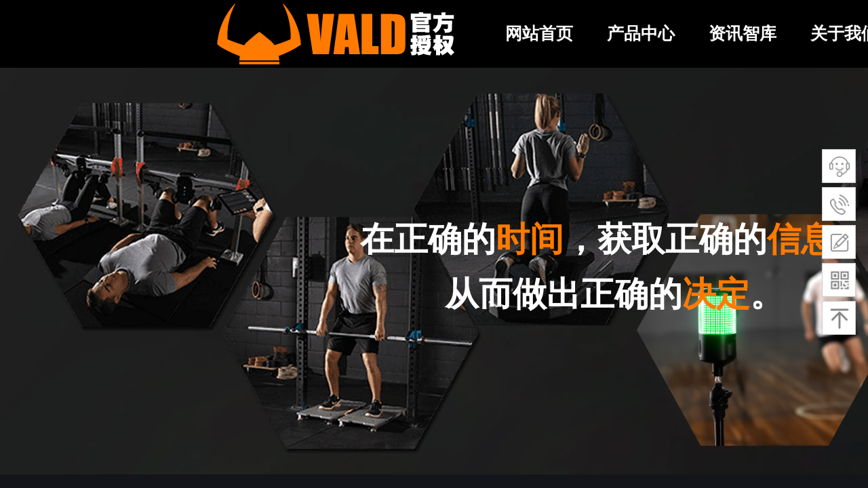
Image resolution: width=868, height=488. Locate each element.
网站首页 (539, 34)
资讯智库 (743, 34)
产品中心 (641, 34)
